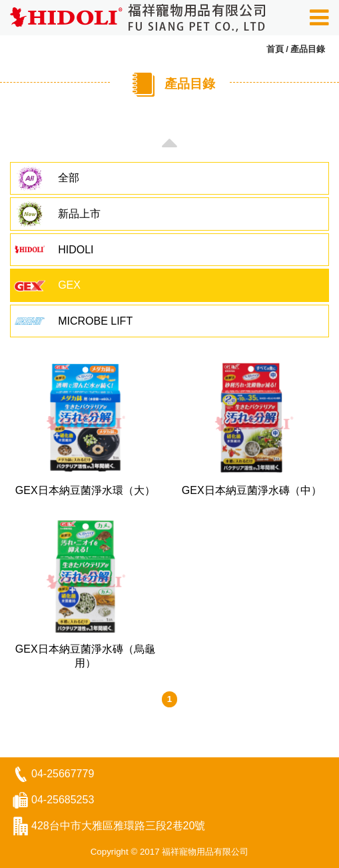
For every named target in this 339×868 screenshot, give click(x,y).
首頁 (275, 49)
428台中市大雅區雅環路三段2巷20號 (118, 826)
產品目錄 (308, 49)
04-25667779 (63, 774)
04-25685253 (63, 800)
